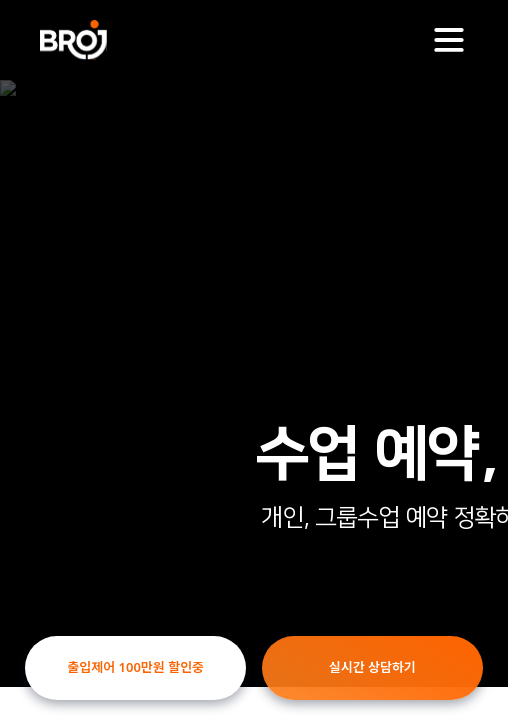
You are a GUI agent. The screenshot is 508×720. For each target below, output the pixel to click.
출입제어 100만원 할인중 (135, 667)
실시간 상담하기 (372, 667)
